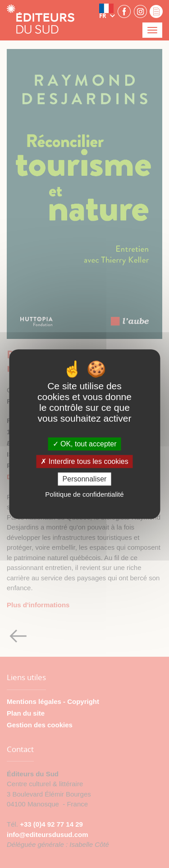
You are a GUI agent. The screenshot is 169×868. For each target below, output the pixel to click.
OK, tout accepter (85, 444)
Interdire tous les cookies (84, 461)
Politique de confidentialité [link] (84, 494)
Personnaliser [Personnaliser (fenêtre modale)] (85, 479)
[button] (107, 11)
